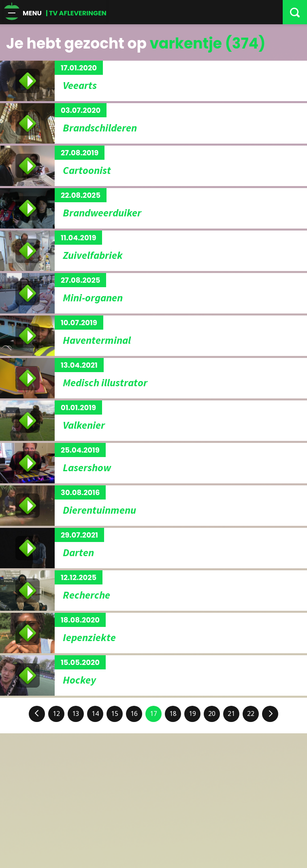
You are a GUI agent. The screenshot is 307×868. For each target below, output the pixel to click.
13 (76, 714)
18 (173, 714)
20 (212, 714)
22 (251, 714)
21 (231, 714)
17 (153, 714)
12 (56, 714)
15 (115, 714)
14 (95, 714)
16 (134, 714)
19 (192, 714)
